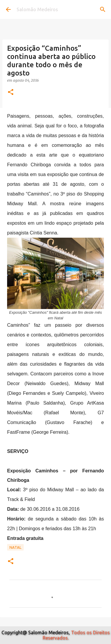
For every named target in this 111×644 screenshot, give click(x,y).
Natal (15, 547)
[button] (11, 92)
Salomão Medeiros (37, 9)
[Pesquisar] (103, 9)
